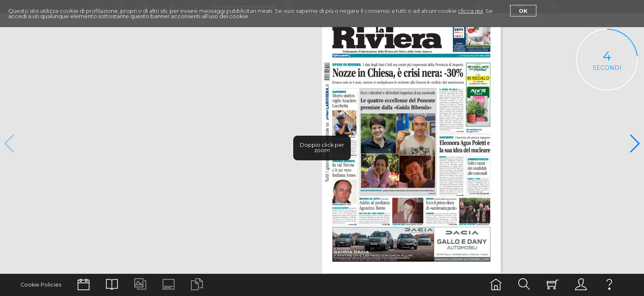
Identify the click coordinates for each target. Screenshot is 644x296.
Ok (523, 11)
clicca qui (470, 11)
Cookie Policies (41, 285)
